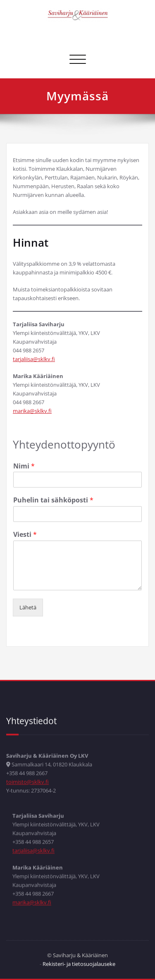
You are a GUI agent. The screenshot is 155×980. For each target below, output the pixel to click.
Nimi (24, 460)
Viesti (25, 529)
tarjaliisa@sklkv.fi (34, 353)
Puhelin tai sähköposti (53, 494)
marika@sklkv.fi (32, 405)
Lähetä (28, 602)
